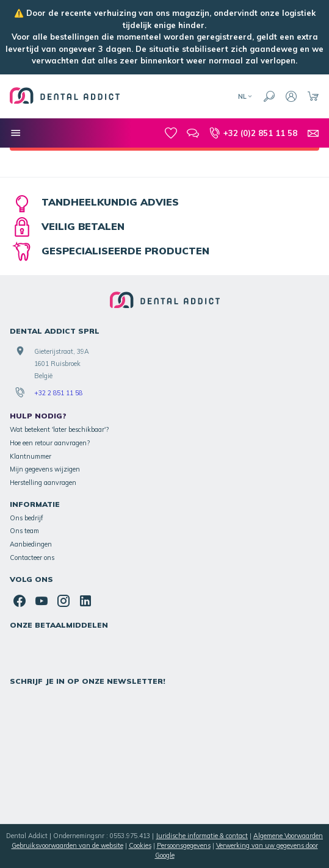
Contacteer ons (32, 558)
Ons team (24, 531)
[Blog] (193, 133)
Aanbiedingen (31, 544)
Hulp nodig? (38, 416)
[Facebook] (20, 601)
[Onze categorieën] (16, 133)
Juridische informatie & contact (202, 836)
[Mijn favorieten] (171, 133)
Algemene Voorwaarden (288, 836)
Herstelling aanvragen (43, 482)
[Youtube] (42, 601)
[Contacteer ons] (313, 133)
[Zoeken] (269, 96)
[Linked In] (85, 601)
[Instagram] (63, 601)
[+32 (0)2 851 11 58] (253, 133)
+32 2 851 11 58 (58, 393)
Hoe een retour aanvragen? (50, 443)
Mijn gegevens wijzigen (45, 469)
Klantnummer (31, 456)
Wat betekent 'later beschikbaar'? (59, 429)
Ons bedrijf (27, 518)
